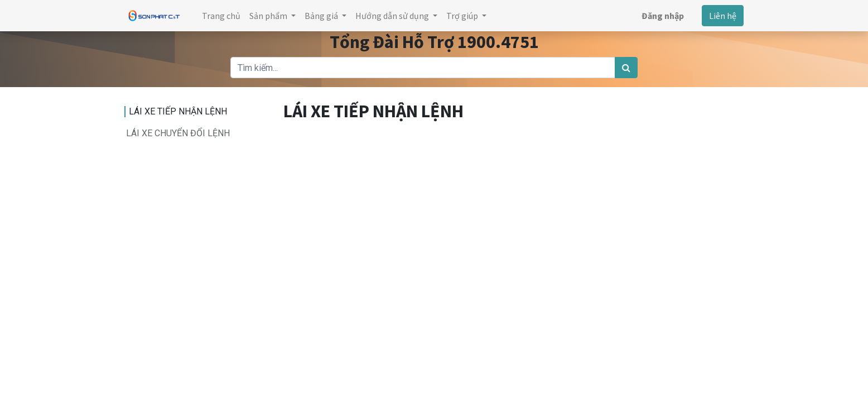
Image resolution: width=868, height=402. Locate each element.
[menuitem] (221, 16)
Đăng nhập (663, 16)
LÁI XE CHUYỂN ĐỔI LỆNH (178, 133)
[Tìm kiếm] (626, 68)
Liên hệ (723, 16)
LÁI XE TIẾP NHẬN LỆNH (178, 111)
